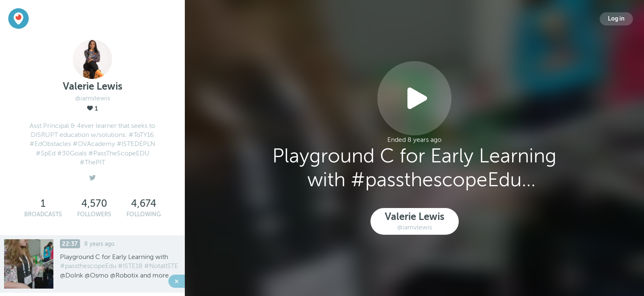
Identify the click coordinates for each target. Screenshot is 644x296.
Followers (94, 214)
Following (144, 214)
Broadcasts (43, 214)
